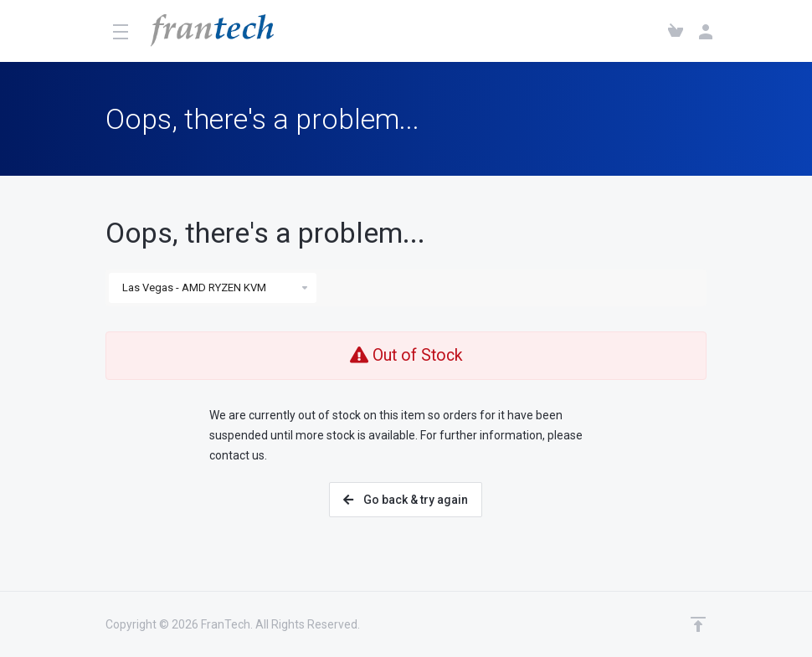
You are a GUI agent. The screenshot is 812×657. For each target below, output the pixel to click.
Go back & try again (406, 500)
